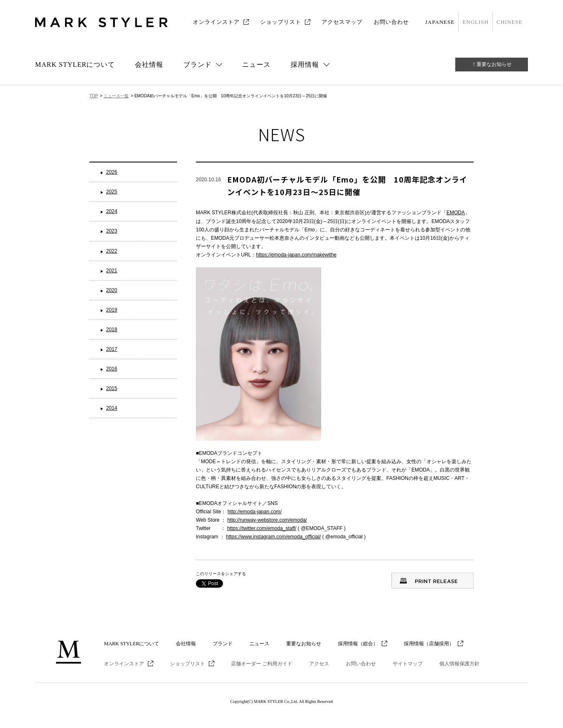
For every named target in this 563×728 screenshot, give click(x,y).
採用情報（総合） (358, 644)
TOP (94, 96)
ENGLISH (476, 22)
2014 (112, 408)
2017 (112, 349)
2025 (112, 192)
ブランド (223, 644)
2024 (112, 211)
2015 (112, 388)
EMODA (456, 213)
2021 (112, 271)
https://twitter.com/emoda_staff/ (262, 528)
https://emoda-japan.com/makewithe (296, 255)
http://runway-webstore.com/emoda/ (267, 520)
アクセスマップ (342, 22)
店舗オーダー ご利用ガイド (262, 664)
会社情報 (149, 65)
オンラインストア (216, 22)
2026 (112, 172)
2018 (112, 330)
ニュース (256, 65)
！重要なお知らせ (492, 64)
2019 (112, 310)
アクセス (319, 664)
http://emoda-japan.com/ (255, 512)
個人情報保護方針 (459, 664)
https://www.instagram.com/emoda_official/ (273, 537)
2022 (112, 251)
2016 (112, 369)
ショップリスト (281, 22)
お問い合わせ (391, 22)
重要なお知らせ (304, 644)
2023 (112, 231)
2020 (112, 290)
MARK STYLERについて (75, 65)
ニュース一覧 (116, 96)
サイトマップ (408, 664)
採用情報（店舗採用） (429, 644)
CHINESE (510, 22)
